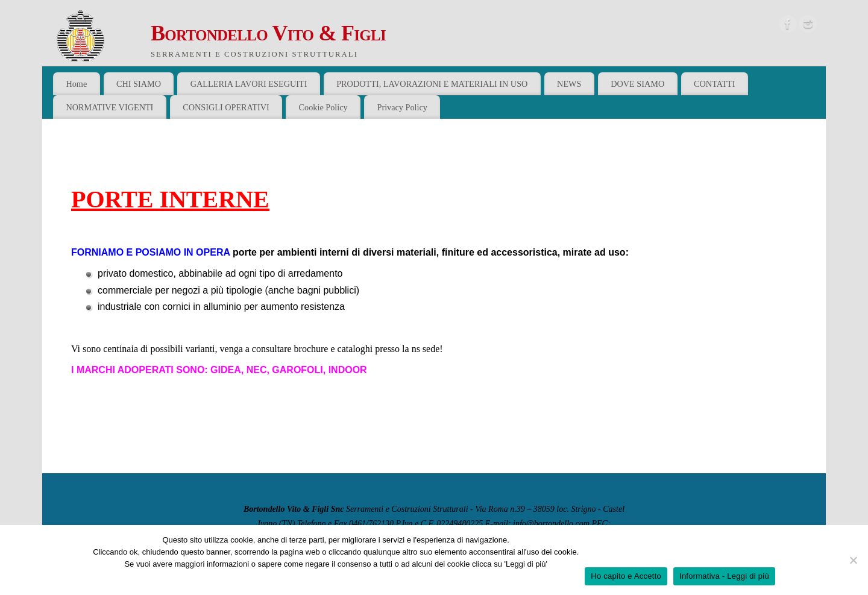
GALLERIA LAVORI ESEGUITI (249, 84)
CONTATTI (715, 84)
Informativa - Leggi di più (724, 576)
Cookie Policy (323, 107)
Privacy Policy (402, 107)
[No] (853, 560)
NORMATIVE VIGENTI (109, 107)
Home (76, 84)
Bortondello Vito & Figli (268, 33)
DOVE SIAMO (637, 84)
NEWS (569, 84)
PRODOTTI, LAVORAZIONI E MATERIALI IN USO (432, 84)
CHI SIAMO (139, 84)
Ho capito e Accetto (626, 576)
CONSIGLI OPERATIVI (226, 107)
